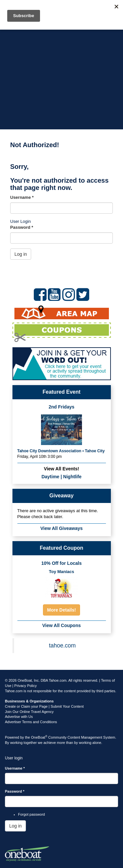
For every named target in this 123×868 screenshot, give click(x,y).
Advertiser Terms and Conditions (31, 722)
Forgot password (31, 814)
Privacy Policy (26, 686)
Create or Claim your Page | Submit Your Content (44, 706)
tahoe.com (62, 645)
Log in (21, 254)
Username (22, 197)
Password (22, 227)
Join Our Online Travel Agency (29, 712)
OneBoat (39, 737)
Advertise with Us (19, 717)
